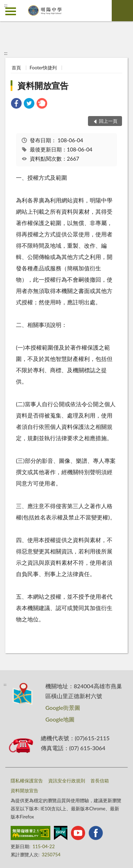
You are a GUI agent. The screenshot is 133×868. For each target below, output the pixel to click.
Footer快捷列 (43, 68)
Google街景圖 (63, 708)
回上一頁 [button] (108, 121)
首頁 (16, 68)
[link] (16, 104)
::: (6, 5)
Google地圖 (60, 719)
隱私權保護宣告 (27, 781)
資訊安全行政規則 (67, 781)
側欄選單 (11, 11)
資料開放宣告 (43, 85)
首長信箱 (100, 781)
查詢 (122, 11)
